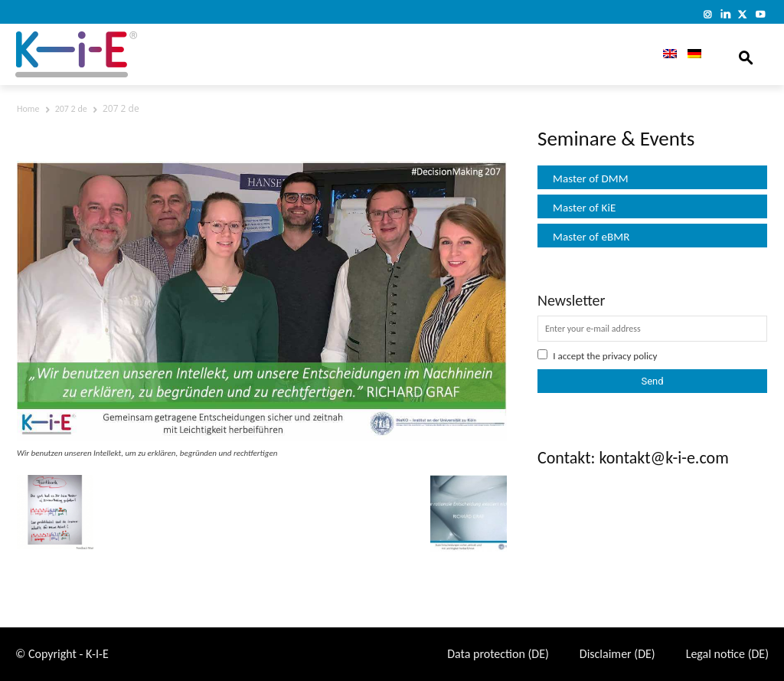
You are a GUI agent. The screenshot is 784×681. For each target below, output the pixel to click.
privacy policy (630, 356)
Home (28, 109)
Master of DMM (591, 178)
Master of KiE (584, 208)
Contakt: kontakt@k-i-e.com (633, 458)
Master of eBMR (591, 237)
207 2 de (71, 109)
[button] (746, 54)
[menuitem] (665, 54)
